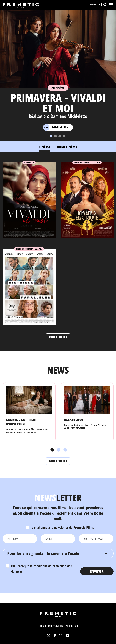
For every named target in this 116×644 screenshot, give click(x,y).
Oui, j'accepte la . (42, 569)
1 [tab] (51, 450)
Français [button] (94, 5)
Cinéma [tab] (45, 147)
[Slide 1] (51, 136)
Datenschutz (67, 626)
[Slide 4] (64, 136)
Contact (42, 626)
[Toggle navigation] (111, 5)
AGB (76, 626)
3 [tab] (65, 450)
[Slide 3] (60, 136)
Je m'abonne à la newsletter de (62, 527)
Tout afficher (58, 337)
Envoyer (97, 571)
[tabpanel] (58, 249)
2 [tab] (58, 450)
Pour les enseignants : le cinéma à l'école (43, 553)
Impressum (53, 626)
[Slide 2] (55, 136)
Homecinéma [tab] (67, 147)
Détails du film (56, 127)
